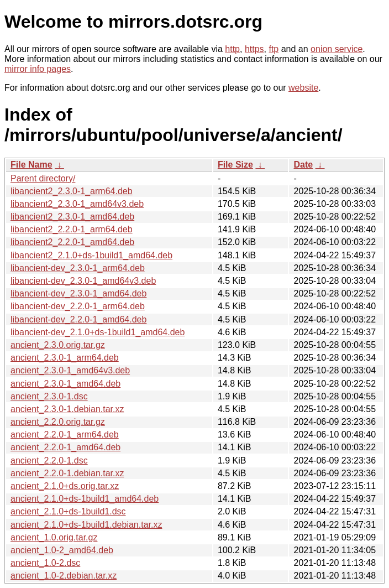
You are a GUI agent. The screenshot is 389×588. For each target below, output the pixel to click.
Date (303, 165)
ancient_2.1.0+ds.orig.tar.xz (65, 486)
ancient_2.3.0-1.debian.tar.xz (67, 409)
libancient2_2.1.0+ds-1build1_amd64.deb (91, 255)
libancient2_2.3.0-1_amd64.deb (72, 217)
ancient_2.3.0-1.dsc (49, 396)
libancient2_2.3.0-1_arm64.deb (72, 191)
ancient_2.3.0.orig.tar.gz (58, 345)
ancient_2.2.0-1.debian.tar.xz (67, 473)
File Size (235, 165)
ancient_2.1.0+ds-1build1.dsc (68, 511)
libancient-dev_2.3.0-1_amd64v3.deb (83, 281)
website (303, 88)
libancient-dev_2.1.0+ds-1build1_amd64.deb (98, 332)
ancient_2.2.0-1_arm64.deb (65, 435)
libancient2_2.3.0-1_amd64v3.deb (77, 204)
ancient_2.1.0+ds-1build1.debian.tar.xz (86, 525)
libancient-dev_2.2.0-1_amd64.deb (78, 319)
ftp (274, 49)
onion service (337, 49)
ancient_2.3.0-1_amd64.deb (65, 384)
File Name (31, 165)
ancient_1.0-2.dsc (45, 563)
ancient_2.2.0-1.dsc (49, 460)
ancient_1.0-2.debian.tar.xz (64, 576)
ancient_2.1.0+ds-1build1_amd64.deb (85, 499)
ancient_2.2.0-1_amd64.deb (65, 447)
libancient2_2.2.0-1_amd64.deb (72, 242)
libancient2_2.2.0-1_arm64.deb (72, 229)
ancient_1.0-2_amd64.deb (62, 550)
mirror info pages (38, 69)
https (254, 49)
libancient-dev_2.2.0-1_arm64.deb (78, 306)
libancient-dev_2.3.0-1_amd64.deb (78, 293)
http (232, 49)
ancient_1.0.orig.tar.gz (54, 537)
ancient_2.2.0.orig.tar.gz (58, 422)
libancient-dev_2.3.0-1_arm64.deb (78, 268)
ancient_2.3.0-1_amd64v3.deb (70, 370)
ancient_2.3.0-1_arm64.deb (65, 358)
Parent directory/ (43, 178)
